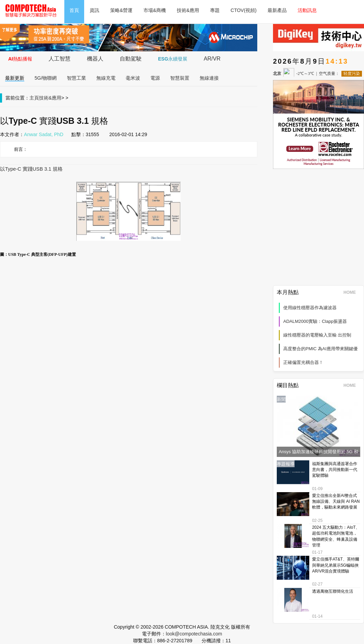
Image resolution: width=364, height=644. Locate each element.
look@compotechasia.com (194, 634)
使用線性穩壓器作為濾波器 (310, 308)
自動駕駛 (131, 59)
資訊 (94, 10)
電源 (155, 78)
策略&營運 (121, 10)
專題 (215, 10)
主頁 (34, 98)
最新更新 (15, 78)
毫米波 (133, 78)
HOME (352, 292)
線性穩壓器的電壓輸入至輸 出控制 (317, 335)
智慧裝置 (180, 78)
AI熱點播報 (20, 59)
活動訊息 (307, 10)
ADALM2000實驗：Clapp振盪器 (315, 321)
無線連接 (209, 78)
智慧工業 (77, 78)
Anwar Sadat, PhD (44, 134)
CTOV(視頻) (244, 10)
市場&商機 (154, 10)
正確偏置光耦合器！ (303, 362)
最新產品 (277, 10)
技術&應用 (188, 10)
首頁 (74, 10)
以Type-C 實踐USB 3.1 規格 (31, 169)
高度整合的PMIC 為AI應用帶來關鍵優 (320, 349)
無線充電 (106, 78)
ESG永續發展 (173, 59)
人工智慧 (60, 59)
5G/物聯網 (46, 78)
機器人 (95, 59)
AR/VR (212, 59)
